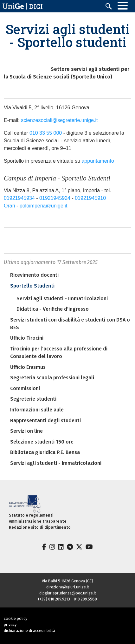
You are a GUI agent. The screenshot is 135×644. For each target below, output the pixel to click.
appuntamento (98, 161)
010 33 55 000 (46, 133)
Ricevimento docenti (34, 275)
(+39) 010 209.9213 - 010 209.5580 (67, 599)
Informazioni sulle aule (37, 410)
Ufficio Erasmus (28, 367)
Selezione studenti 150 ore (42, 442)
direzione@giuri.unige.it (68, 587)
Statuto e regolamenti (31, 515)
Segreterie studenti (33, 399)
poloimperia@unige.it (44, 206)
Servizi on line (26, 431)
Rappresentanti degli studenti (45, 420)
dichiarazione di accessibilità (29, 630)
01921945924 (55, 198)
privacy (10, 624)
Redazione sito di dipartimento (40, 527)
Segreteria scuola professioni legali (52, 378)
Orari (10, 206)
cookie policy (16, 618)
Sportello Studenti (32, 286)
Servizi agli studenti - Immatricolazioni (62, 298)
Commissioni (25, 388)
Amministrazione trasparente (38, 521)
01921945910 (91, 198)
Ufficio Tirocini (27, 338)
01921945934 (19, 198)
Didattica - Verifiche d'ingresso (53, 309)
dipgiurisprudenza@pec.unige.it (68, 593)
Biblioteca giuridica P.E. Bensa (45, 452)
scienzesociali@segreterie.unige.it (59, 120)
